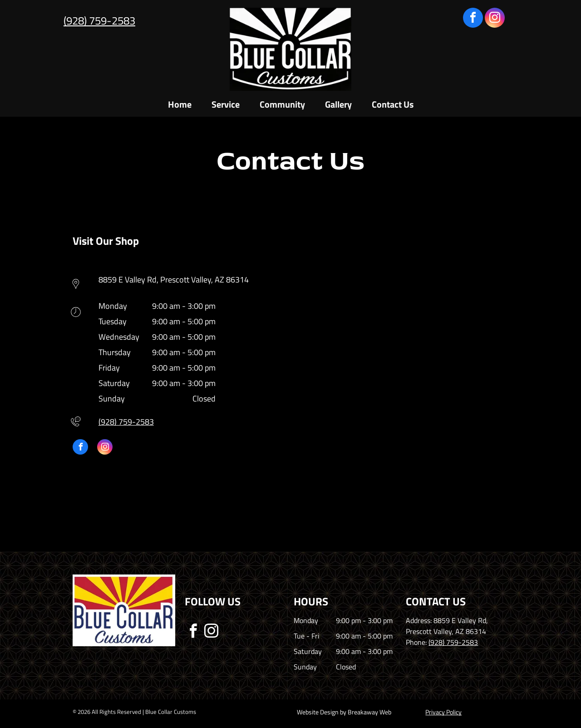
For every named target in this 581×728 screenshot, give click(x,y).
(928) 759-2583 (99, 20)
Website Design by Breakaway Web (344, 712)
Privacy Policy (443, 712)
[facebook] (473, 19)
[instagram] (495, 19)
